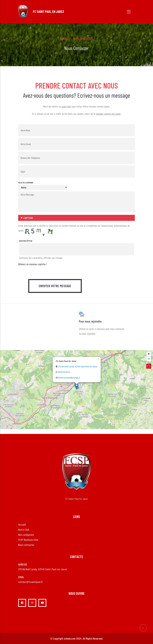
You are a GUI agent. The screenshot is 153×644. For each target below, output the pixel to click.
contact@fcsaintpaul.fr (31, 582)
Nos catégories (26, 535)
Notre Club (24, 530)
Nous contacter (26, 545)
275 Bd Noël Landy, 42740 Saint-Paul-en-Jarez (78, 367)
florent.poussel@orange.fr (69, 378)
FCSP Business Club (28, 540)
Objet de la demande (26, 183)
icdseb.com (70, 638)
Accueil (65, 38)
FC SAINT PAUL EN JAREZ (48, 11)
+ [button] (149, 354)
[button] (76, 218)
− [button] (149, 359)
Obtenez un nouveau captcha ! (32, 264)
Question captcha (26, 241)
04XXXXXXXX (64, 372)
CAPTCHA (28, 218)
